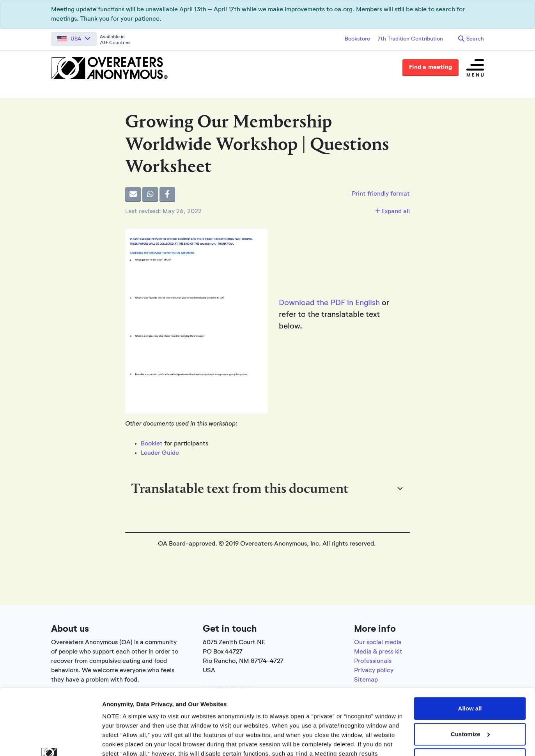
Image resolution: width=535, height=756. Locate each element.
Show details (120, 741)
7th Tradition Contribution (410, 39)
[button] (74, 39)
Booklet (152, 444)
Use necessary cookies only (470, 698)
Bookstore (357, 39)
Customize (470, 672)
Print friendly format (381, 194)
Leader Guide (160, 453)
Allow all (470, 647)
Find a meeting (430, 67)
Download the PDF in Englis (327, 303)
